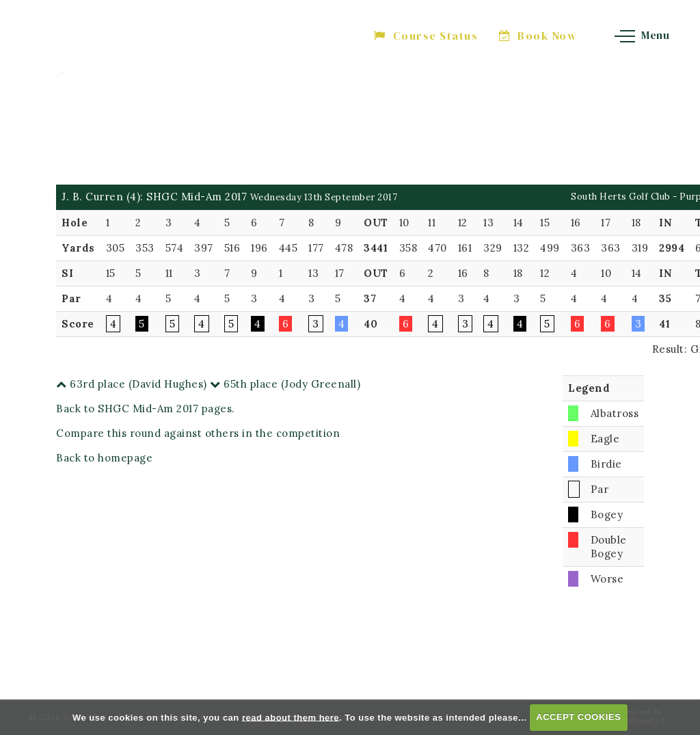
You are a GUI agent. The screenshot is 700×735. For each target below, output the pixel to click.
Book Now (538, 36)
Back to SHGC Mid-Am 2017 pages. (146, 409)
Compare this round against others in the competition (198, 433)
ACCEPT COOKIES (578, 717)
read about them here (291, 717)
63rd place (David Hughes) (132, 384)
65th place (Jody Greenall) (285, 384)
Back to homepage (104, 458)
